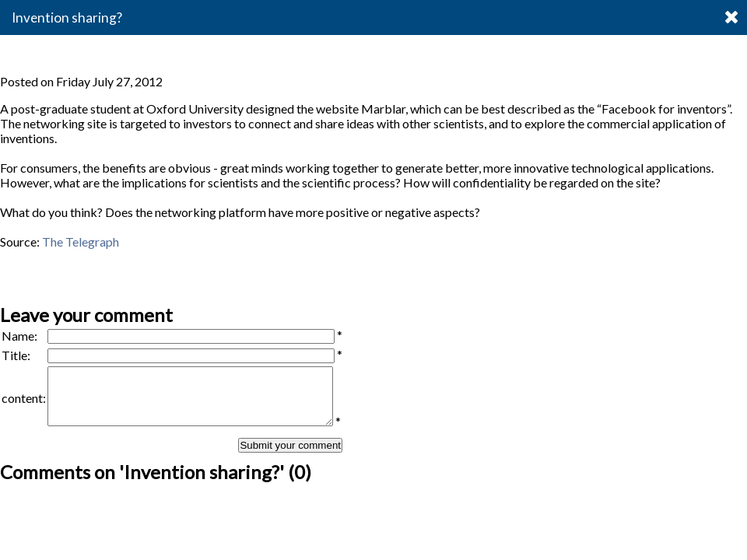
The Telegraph (81, 241)
